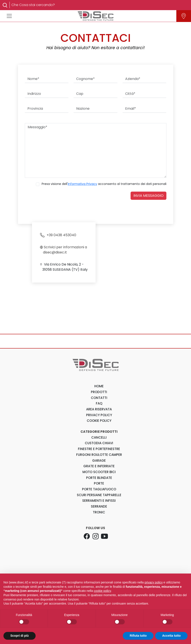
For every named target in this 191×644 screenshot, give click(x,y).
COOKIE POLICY (99, 421)
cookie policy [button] (102, 591)
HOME (99, 386)
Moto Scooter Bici (99, 472)
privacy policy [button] (154, 582)
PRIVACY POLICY (99, 415)
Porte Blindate (99, 478)
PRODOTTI (99, 392)
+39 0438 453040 (58, 235)
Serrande (99, 506)
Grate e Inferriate (99, 466)
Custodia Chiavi (99, 443)
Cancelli (99, 437)
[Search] (98, 5)
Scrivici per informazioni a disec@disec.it (63, 250)
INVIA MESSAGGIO (148, 196)
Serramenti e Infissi (99, 501)
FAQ (99, 403)
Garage (99, 460)
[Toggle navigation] (9, 16)
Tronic (99, 512)
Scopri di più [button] (20, 636)
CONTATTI (99, 398)
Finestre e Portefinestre (99, 449)
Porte (99, 483)
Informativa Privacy (82, 184)
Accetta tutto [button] (171, 636)
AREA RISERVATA (99, 409)
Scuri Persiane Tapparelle (99, 495)
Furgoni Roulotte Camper (99, 455)
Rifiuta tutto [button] (138, 636)
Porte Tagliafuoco (99, 489)
